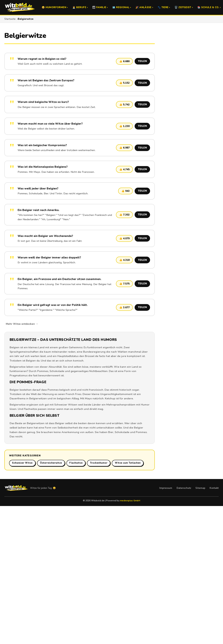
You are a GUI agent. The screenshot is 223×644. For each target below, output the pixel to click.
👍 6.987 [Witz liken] (124, 148)
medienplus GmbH (130, 500)
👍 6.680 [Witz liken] (124, 61)
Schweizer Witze (22, 463)
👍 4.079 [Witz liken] (124, 238)
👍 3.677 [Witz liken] (124, 307)
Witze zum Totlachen (128, 463)
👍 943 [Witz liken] (125, 191)
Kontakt (214, 488)
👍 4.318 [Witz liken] (124, 260)
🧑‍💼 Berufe (80, 7)
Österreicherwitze (51, 463)
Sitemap (200, 488)
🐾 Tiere (164, 7)
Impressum (166, 488)
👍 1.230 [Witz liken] (124, 126)
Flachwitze (30, 409)
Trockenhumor (99, 463)
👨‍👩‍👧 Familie (100, 7)
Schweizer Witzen (66, 405)
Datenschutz (184, 488)
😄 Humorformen (55, 7)
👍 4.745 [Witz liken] (124, 169)
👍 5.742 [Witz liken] (124, 105)
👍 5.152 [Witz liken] (124, 83)
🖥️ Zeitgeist (184, 7)
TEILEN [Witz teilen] (142, 61)
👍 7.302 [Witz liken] (124, 215)
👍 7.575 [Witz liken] (124, 284)
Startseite (10, 19)
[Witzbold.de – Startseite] (20, 7)
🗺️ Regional (122, 7)
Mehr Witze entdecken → (22, 324)
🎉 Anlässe (144, 7)
